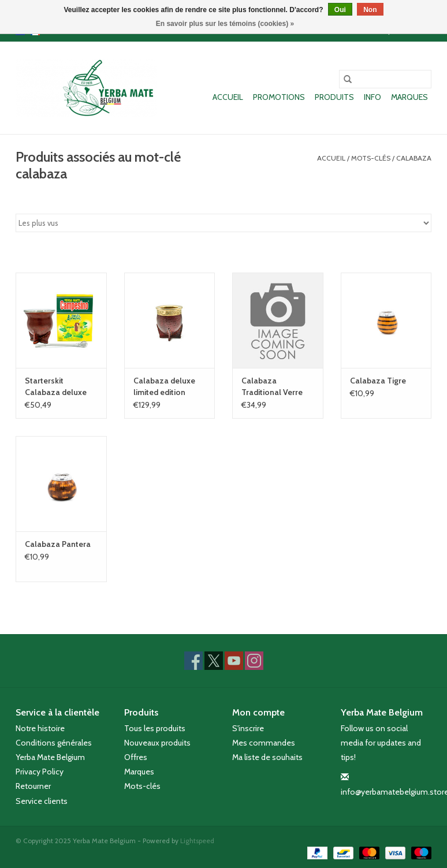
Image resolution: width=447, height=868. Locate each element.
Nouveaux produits (157, 743)
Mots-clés (371, 158)
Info (372, 97)
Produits (334, 97)
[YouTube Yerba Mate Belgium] (234, 661)
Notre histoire (40, 728)
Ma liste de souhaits (267, 757)
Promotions (279, 97)
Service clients (42, 801)
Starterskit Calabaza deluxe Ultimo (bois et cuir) (61, 387)
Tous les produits (155, 728)
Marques (409, 97)
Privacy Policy (40, 772)
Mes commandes (264, 743)
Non (370, 10)
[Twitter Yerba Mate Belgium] (214, 661)
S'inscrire (248, 728)
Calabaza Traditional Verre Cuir (272, 387)
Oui (340, 10)
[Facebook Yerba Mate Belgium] (193, 661)
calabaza (414, 158)
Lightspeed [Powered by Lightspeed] (197, 841)
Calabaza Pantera (58, 544)
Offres (136, 757)
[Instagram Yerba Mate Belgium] (254, 661)
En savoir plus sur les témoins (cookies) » (225, 24)
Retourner (33, 786)
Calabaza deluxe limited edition (164, 386)
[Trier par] (223, 223)
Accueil (228, 97)
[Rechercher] (385, 79)
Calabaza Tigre (378, 381)
